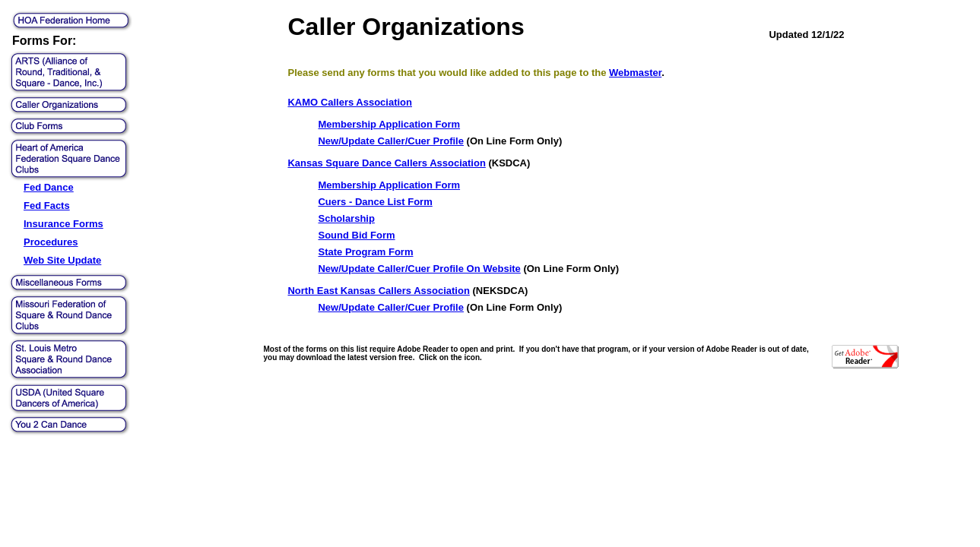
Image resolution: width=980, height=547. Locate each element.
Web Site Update (62, 260)
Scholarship (346, 218)
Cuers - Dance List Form (375, 202)
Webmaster (635, 73)
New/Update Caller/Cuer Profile (390, 141)
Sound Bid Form (356, 235)
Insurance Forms (63, 224)
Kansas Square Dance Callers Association (386, 163)
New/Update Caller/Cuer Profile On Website (419, 269)
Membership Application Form (389, 124)
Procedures (51, 242)
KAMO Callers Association (350, 102)
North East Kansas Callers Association (378, 291)
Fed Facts (47, 206)
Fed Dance (49, 187)
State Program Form (365, 252)
